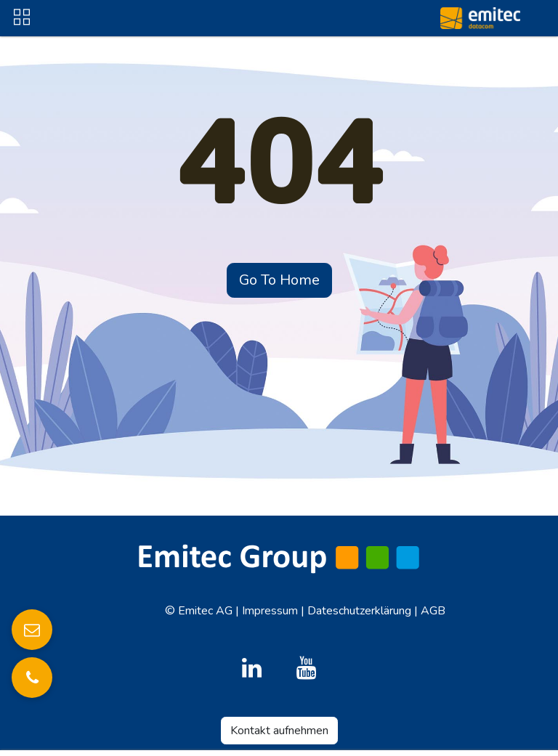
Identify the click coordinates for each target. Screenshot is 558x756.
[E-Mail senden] (32, 630)
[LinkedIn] (252, 668)
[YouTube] (306, 668)
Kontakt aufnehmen (279, 731)
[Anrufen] (32, 678)
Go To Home (279, 280)
